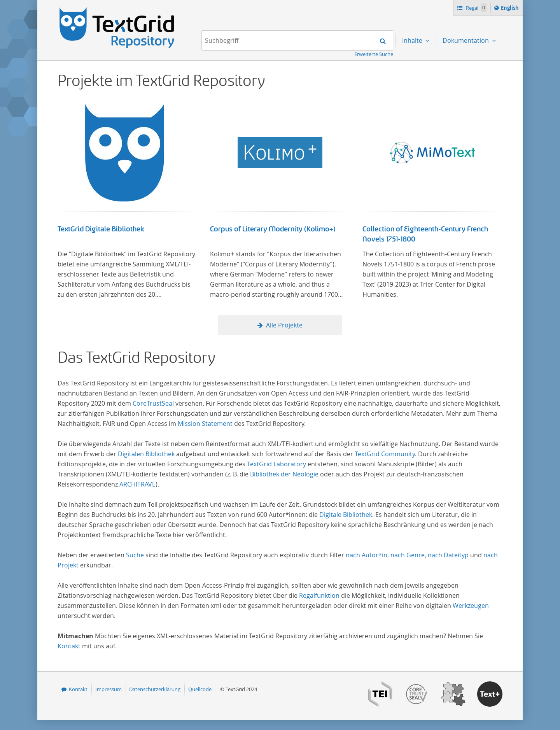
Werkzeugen (471, 606)
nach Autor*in (367, 555)
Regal (476, 8)
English (511, 9)
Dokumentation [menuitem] (466, 40)
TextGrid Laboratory (276, 464)
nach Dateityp (448, 555)
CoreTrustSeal (153, 403)
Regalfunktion (319, 595)
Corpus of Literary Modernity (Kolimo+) (273, 229)
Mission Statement (205, 424)
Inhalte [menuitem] (413, 40)
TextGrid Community (385, 454)
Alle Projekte (284, 325)
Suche (135, 555)
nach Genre (408, 555)
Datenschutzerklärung (155, 689)
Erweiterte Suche (374, 54)
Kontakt (69, 646)
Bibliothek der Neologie (284, 474)
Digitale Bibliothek (346, 515)
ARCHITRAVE (137, 484)
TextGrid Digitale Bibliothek (101, 229)
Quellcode (200, 689)
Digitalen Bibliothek (146, 454)
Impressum (108, 689)
